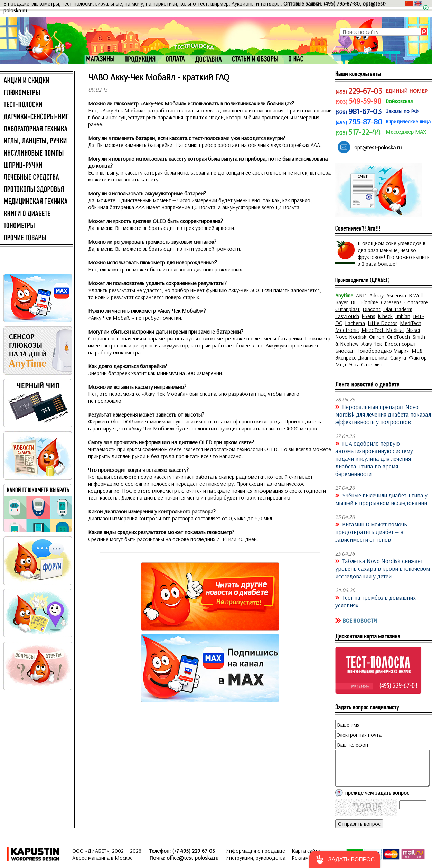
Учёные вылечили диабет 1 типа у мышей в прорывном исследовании (381, 499)
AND (361, 295)
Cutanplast (348, 309)
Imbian (403, 316)
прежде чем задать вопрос (377, 793)
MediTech (411, 323)
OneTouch (398, 337)
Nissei (413, 330)
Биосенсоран (400, 344)
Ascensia (396, 295)
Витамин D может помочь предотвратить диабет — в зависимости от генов (371, 532)
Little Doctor (382, 323)
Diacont (372, 309)
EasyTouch (347, 316)
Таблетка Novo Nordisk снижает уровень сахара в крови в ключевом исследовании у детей (383, 568)
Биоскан (345, 351)
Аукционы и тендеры (256, 3)
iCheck (385, 316)
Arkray (377, 295)
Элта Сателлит (366, 364)
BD (354, 302)
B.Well (416, 295)
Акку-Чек (372, 344)
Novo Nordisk (351, 337)
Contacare (416, 302)
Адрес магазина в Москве (102, 858)
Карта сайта (306, 851)
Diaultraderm (398, 309)
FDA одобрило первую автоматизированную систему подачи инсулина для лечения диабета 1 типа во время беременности (374, 458)
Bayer (342, 302)
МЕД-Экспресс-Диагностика (380, 354)
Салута (398, 357)
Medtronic (347, 330)
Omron (377, 337)
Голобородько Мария (383, 351)
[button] (345, 860)
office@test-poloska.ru (192, 858)
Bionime (369, 302)
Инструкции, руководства (255, 858)
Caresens (391, 302)
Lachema (355, 323)
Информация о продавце (255, 851)
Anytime (344, 295)
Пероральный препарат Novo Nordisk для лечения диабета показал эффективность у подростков (383, 414)
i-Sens (369, 316)
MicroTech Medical (383, 330)
